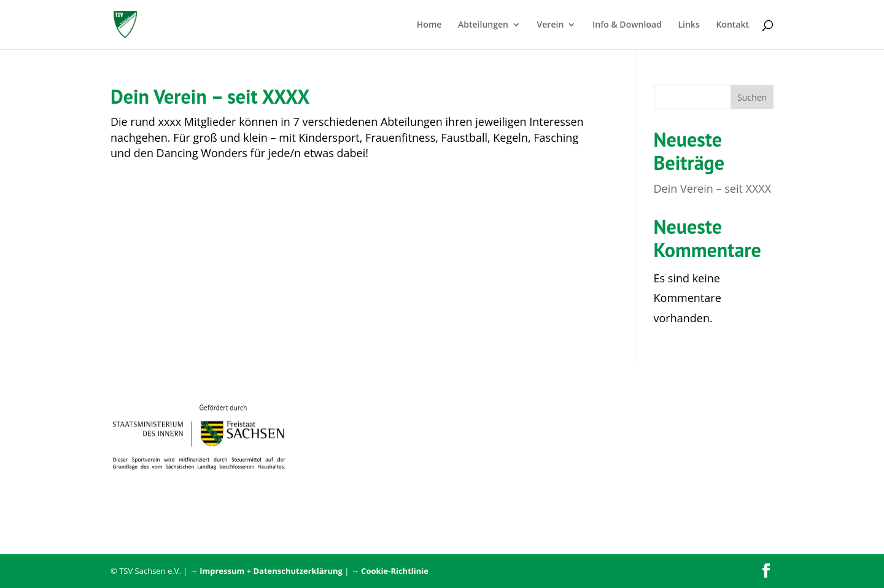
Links (688, 25)
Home (429, 25)
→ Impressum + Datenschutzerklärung (266, 571)
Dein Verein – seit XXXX (210, 96)
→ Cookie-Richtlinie (390, 571)
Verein (551, 25)
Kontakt (732, 25)
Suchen (752, 97)
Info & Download (627, 25)
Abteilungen (483, 25)
